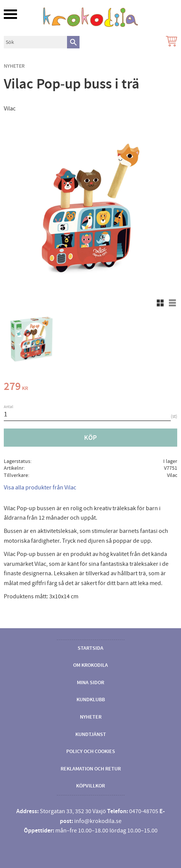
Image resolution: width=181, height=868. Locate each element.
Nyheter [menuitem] (91, 717)
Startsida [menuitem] (90, 648)
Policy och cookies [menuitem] (91, 752)
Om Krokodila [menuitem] (90, 665)
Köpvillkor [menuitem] (90, 786)
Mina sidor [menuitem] (90, 683)
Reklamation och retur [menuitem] (91, 769)
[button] (10, 14)
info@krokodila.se (98, 821)
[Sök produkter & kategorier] (35, 42)
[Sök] (73, 42)
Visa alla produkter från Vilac (40, 488)
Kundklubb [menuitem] (91, 700)
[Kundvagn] (170, 42)
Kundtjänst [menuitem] (91, 734)
